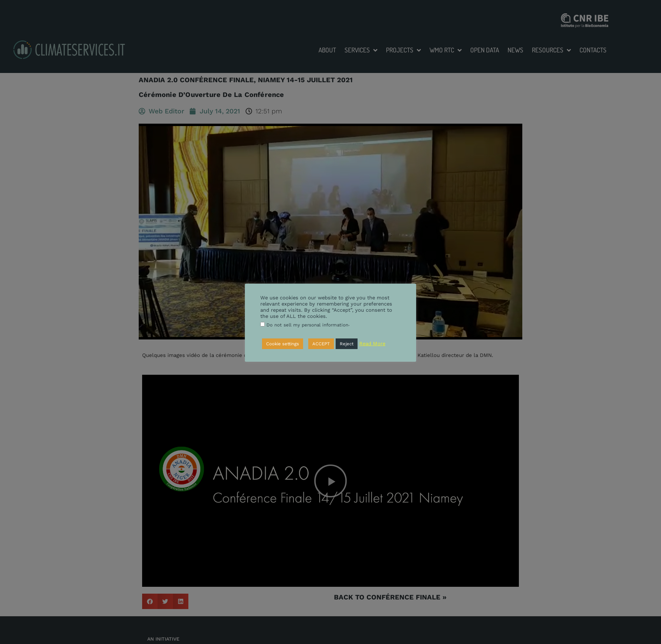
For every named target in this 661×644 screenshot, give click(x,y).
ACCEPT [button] (321, 344)
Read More (372, 344)
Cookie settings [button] (283, 344)
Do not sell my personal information (307, 325)
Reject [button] (347, 344)
